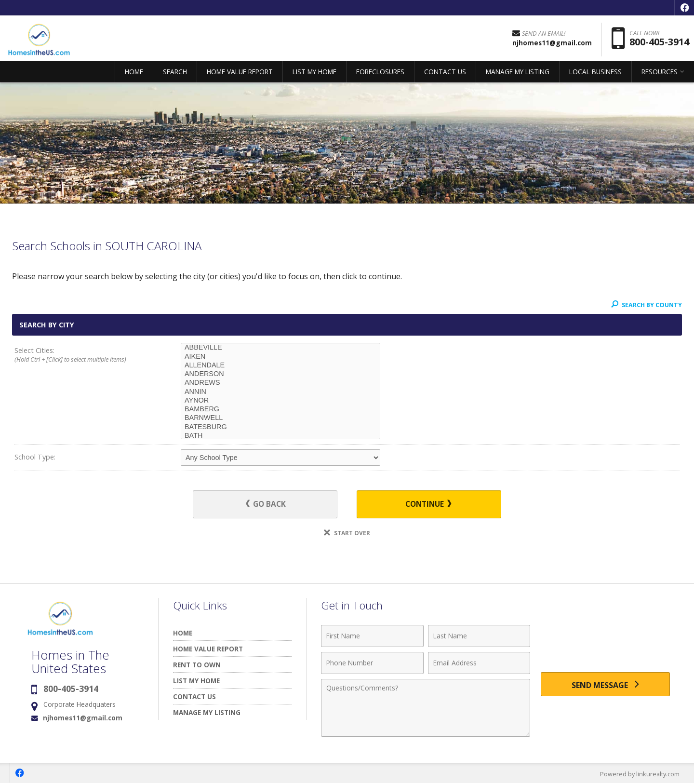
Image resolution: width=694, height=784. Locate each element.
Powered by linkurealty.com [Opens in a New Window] (639, 774)
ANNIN (280, 392)
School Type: (35, 457)
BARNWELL (280, 418)
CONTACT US (445, 74)
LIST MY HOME (314, 74)
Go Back (270, 505)
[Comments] (426, 708)
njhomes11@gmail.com (83, 718)
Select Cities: (81, 355)
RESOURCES (660, 74)
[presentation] (605, 642)
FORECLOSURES (380, 74)
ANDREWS (280, 383)
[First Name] (372, 636)
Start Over (347, 534)
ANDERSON (280, 374)
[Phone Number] (372, 663)
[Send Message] (605, 686)
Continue (425, 505)
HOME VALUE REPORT (240, 74)
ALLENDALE (280, 365)
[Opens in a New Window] (684, 8)
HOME (134, 74)
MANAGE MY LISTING (518, 74)
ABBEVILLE (280, 348)
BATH (280, 436)
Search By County (645, 305)
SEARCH (175, 74)
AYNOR (280, 401)
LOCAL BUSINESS (595, 74)
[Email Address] (479, 663)
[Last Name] (479, 636)
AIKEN (280, 357)
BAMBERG (280, 409)
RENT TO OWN (197, 665)
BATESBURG (280, 427)
